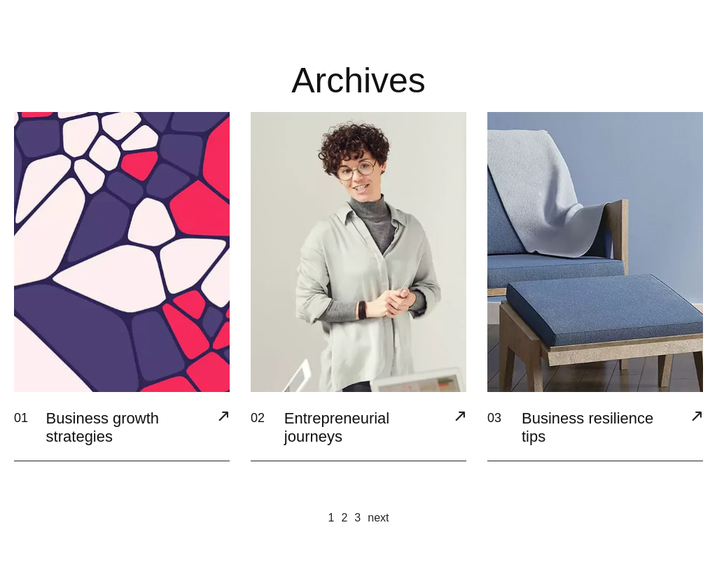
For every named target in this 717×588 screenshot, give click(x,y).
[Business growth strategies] (223, 418)
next (378, 518)
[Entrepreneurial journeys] (460, 418)
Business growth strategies (103, 427)
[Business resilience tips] (697, 418)
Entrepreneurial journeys (337, 427)
